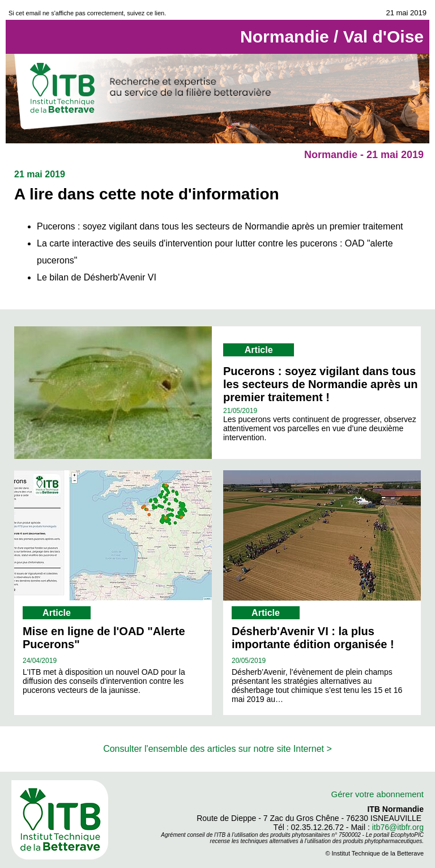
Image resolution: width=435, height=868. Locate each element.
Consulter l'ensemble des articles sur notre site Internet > (217, 749)
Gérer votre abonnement (378, 794)
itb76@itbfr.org (398, 827)
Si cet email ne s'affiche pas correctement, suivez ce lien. (87, 13)
